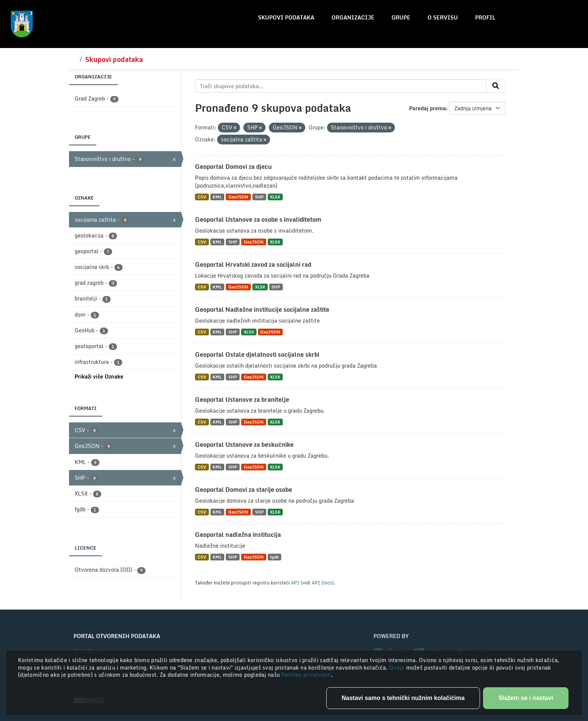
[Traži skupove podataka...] (341, 86)
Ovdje (398, 668)
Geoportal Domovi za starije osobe (244, 490)
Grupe (401, 17)
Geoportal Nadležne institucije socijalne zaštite (262, 309)
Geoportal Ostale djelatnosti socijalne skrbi (257, 354)
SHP (259, 197)
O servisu (443, 17)
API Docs (322, 583)
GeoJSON (238, 197)
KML (217, 197)
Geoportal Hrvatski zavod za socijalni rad (253, 264)
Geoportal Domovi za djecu (233, 167)
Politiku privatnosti (306, 675)
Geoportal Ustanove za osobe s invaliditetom (258, 219)
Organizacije (353, 17)
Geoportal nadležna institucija (238, 535)
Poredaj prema (427, 108)
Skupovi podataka (286, 17)
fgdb (274, 557)
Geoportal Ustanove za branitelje (242, 400)
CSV (202, 197)
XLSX (275, 197)
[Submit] (496, 86)
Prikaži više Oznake (99, 376)
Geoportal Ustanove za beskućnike (244, 445)
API (295, 583)
